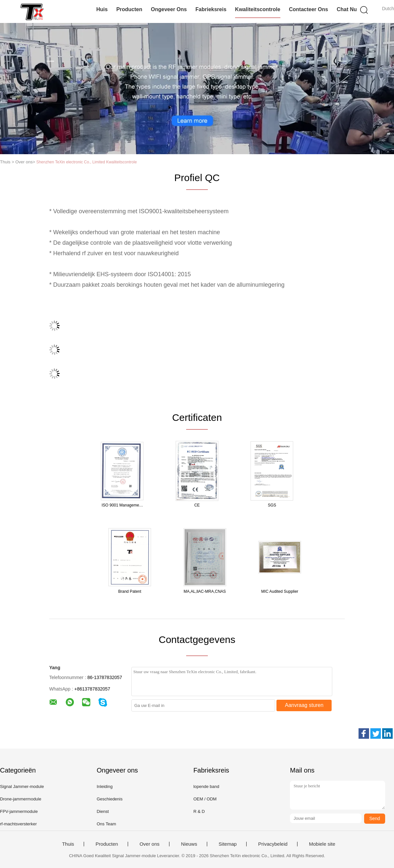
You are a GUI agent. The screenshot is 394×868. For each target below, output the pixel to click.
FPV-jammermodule (19, 811)
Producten (129, 9)
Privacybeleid (273, 844)
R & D (199, 811)
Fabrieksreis (211, 9)
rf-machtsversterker (18, 824)
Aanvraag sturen (304, 705)
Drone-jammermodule (21, 799)
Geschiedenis (109, 799)
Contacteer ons (308, 9)
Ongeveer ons (169, 9)
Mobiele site (322, 844)
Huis (102, 9)
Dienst (103, 811)
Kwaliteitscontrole (258, 9)
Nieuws (189, 844)
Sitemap (228, 844)
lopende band (206, 786)
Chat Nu (347, 9)
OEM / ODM (205, 799)
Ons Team (106, 824)
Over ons (150, 844)
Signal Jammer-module (22, 786)
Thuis (68, 844)
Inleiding (104, 786)
